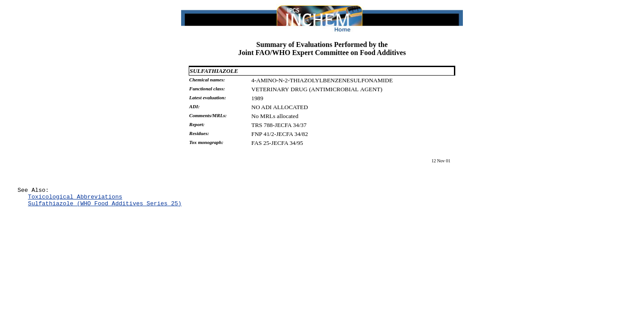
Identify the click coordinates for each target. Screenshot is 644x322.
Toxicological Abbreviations (75, 199)
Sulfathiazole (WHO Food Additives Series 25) (105, 207)
